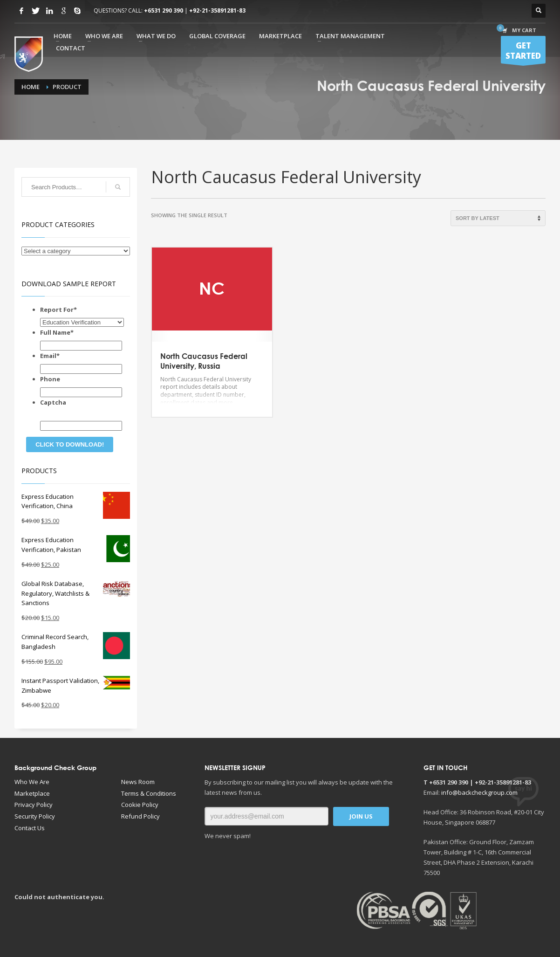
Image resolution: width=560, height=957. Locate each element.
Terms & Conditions (149, 793)
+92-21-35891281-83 (217, 10)
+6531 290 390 (164, 10)
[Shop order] (498, 218)
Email (50, 356)
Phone (50, 379)
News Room (138, 782)
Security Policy (35, 816)
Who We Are (32, 782)
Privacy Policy (34, 805)
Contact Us (30, 828)
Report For (58, 310)
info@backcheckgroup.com (479, 792)
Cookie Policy (140, 805)
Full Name (57, 332)
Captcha (53, 402)
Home (31, 87)
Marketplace (32, 793)
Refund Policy (140, 816)
